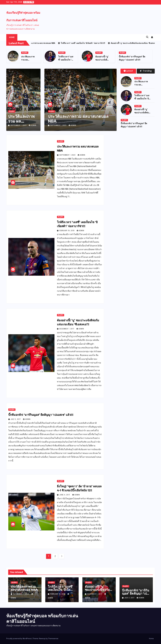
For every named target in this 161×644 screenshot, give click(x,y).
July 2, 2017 (16, 419)
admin (33, 126)
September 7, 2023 (19, 126)
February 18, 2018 (67, 231)
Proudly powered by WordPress (19, 639)
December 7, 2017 (67, 329)
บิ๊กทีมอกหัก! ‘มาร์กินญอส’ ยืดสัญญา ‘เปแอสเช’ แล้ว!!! (41, 415)
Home (12, 37)
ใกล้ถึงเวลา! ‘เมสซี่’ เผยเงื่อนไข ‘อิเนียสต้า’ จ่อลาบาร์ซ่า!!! (61, 590)
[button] (147, 37)
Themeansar (53, 639)
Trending (146, 71)
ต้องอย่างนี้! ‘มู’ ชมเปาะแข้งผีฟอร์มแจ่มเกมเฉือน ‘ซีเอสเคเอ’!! (97, 591)
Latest (128, 71)
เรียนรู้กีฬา (25, 53)
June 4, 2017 (65, 495)
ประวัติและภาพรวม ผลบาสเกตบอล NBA (23, 121)
